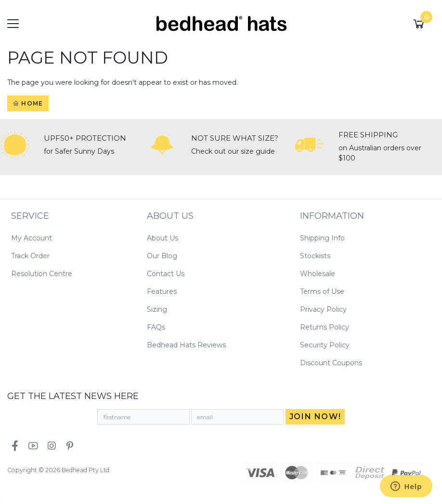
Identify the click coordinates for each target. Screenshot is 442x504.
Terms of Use (322, 292)
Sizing (157, 309)
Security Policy (325, 345)
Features (162, 292)
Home (28, 103)
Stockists (315, 256)
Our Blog (162, 256)
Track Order (30, 256)
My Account (32, 238)
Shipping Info (322, 238)
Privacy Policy (323, 309)
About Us (162, 238)
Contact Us (166, 274)
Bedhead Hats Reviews (186, 345)
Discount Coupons (331, 363)
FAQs (156, 327)
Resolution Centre (42, 274)
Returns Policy (325, 327)
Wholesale (318, 274)
